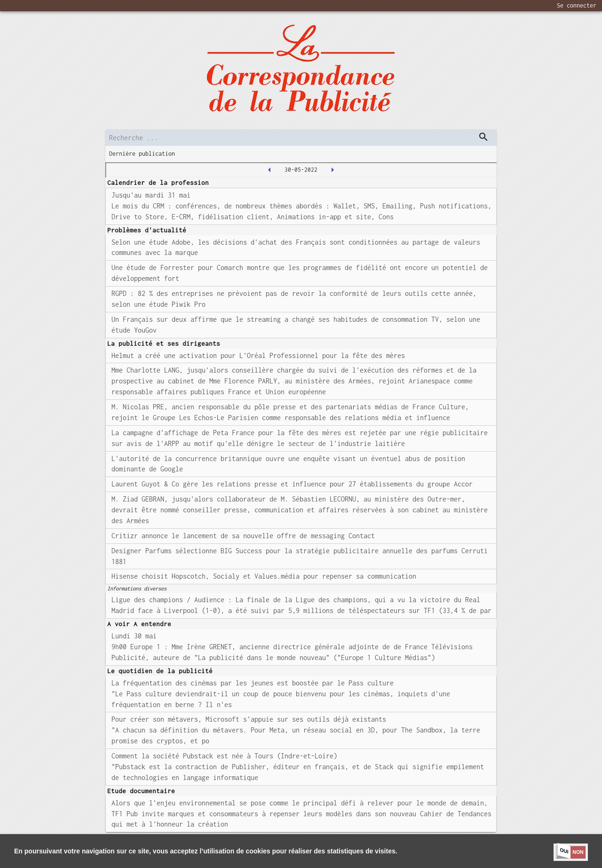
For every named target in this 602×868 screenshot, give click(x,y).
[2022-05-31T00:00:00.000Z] (333, 170)
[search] (301, 138)
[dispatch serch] (483, 137)
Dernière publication (142, 154)
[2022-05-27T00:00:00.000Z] (269, 170)
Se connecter (577, 5)
